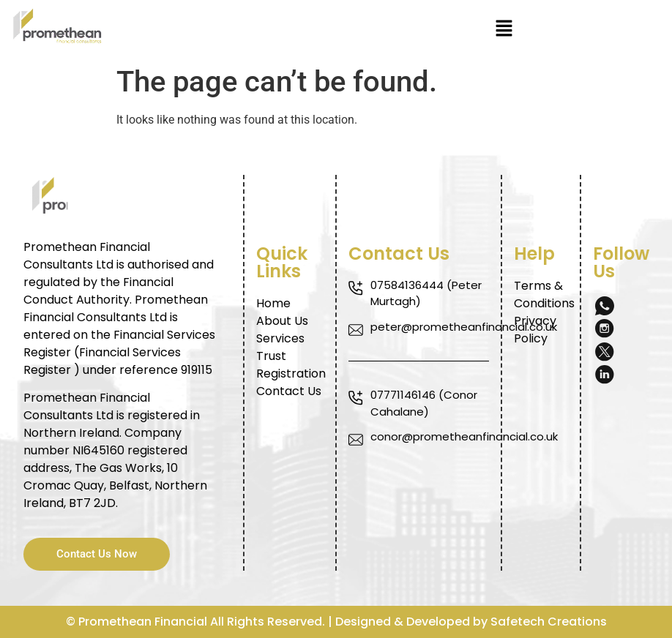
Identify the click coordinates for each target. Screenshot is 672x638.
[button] (504, 29)
